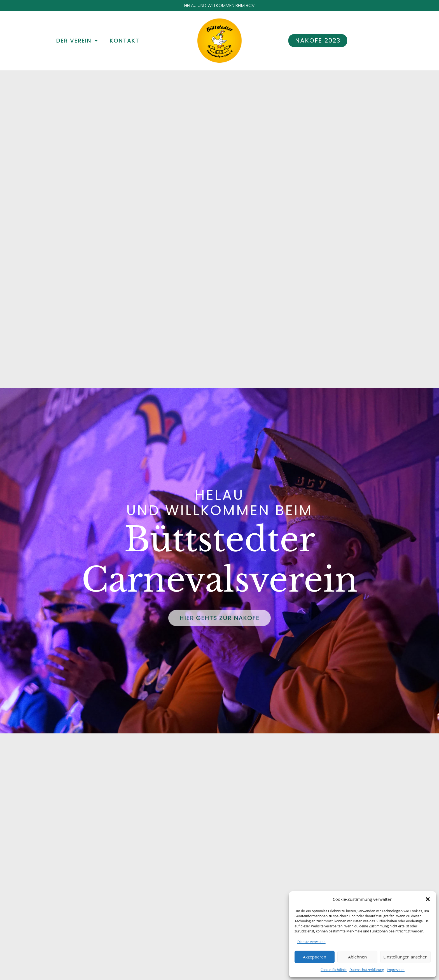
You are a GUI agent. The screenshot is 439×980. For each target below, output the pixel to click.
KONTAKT (125, 41)
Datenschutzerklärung (367, 970)
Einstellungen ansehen (405, 957)
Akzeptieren (315, 957)
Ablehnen (357, 957)
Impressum (396, 970)
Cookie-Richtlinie (334, 970)
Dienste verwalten (311, 942)
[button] (428, 899)
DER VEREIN (77, 41)
